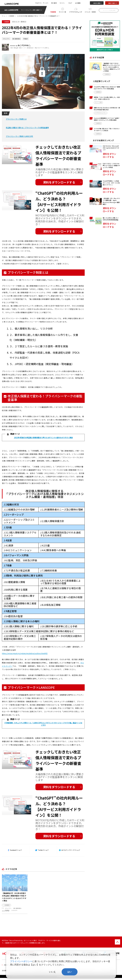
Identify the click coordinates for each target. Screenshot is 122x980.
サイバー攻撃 (63, 12)
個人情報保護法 (16, 39)
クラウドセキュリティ (76, 12)
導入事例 (54, 3)
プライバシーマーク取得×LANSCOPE (19, 136)
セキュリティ (6, 39)
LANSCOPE (14, 910)
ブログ (70, 3)
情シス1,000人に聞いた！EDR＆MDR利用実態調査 (111, 219)
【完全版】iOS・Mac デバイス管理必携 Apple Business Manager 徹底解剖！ (111, 201)
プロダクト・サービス (42, 3)
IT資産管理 (53, 12)
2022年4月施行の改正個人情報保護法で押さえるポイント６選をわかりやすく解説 (43, 437)
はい (70, 972)
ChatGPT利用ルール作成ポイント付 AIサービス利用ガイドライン (111, 183)
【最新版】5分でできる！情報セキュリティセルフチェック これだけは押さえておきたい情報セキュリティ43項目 (111, 67)
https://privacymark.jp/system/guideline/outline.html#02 (25, 653)
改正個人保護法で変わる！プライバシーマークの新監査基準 (27, 128)
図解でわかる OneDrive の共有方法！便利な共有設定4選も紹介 (107, 109)
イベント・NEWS (90, 12)
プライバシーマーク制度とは (16, 119)
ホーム (4, 16)
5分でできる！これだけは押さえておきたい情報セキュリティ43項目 (111, 165)
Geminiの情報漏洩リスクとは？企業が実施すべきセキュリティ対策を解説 (107, 119)
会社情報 (78, 3)
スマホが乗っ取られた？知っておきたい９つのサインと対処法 (107, 129)
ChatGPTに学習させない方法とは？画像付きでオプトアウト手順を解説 (107, 88)
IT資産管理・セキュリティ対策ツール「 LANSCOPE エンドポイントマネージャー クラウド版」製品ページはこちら (43, 724)
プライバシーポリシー (21, 961)
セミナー (62, 3)
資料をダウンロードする (59, 182)
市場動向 (26, 39)
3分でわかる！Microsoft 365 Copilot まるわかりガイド (111, 148)
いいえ (52, 972)
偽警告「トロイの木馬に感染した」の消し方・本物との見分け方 (107, 98)
